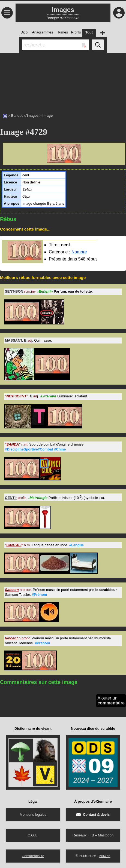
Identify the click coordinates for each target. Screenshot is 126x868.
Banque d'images (25, 116)
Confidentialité (33, 856)
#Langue (76, 545)
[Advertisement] (63, 80)
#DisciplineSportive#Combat (29, 449)
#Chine (60, 449)
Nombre (79, 252)
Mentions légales (33, 815)
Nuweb (105, 856)
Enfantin (45, 291)
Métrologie (38, 498)
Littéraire (48, 396)
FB (92, 835)
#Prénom (40, 595)
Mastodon (106, 835)
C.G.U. (33, 835)
